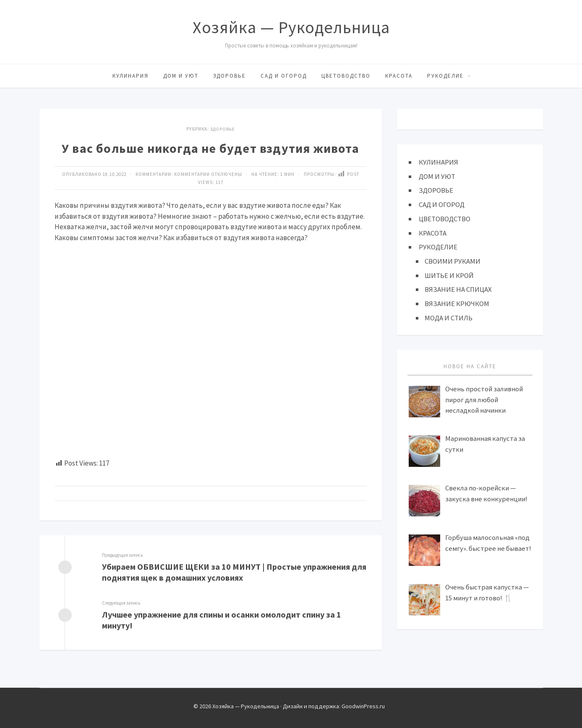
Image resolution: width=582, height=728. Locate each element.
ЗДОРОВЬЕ (230, 76)
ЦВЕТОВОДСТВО (346, 76)
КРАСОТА (399, 76)
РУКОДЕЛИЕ (445, 76)
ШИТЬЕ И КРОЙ (449, 275)
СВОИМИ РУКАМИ (453, 261)
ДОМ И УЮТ (181, 76)
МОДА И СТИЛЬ (449, 317)
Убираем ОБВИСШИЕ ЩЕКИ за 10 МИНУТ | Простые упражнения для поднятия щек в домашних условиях (235, 572)
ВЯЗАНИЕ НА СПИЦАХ (458, 289)
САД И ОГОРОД (284, 76)
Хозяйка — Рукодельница (291, 27)
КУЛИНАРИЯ (130, 76)
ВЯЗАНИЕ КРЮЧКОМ (457, 303)
